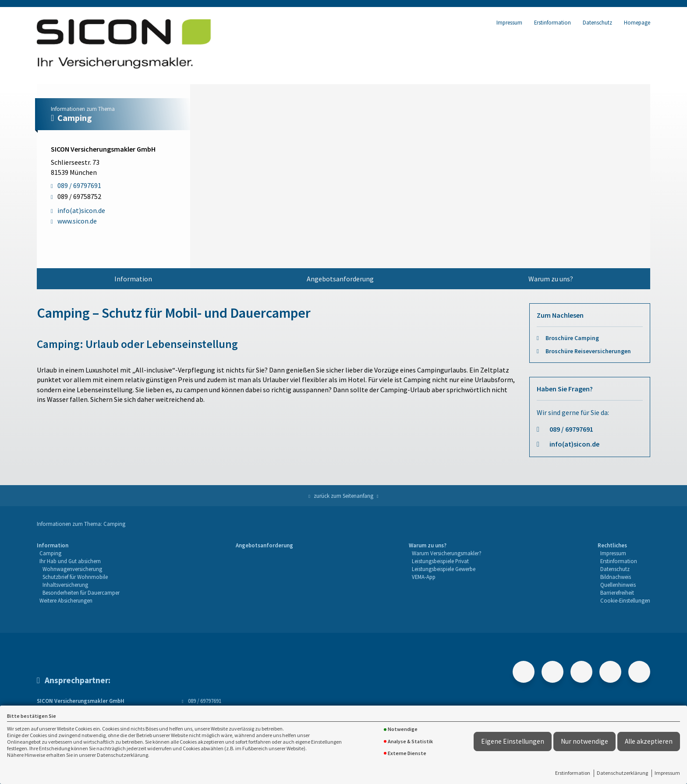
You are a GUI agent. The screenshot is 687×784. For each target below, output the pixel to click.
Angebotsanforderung (340, 279)
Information (133, 279)
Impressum (667, 773)
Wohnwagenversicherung (72, 569)
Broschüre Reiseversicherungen (588, 351)
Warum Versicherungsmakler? (447, 553)
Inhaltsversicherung (65, 585)
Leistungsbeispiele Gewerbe (444, 569)
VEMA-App (424, 577)
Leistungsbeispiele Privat (440, 561)
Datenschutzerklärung (622, 773)
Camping (50, 553)
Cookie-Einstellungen (625, 600)
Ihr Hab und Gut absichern (70, 561)
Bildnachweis (616, 577)
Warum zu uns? (551, 279)
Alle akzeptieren (649, 741)
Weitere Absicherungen (66, 600)
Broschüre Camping (572, 338)
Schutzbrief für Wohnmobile (75, 577)
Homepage (637, 22)
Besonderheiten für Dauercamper (81, 592)
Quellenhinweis (618, 585)
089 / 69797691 (571, 429)
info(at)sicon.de (574, 444)
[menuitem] (133, 279)
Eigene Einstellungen (513, 741)
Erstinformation (573, 773)
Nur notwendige (584, 741)
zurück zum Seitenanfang (343, 496)
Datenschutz (597, 22)
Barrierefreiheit (617, 592)
